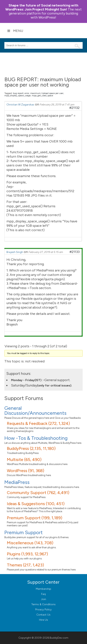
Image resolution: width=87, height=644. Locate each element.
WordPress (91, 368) (26, 471)
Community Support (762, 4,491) (38, 493)
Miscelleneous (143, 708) (30, 543)
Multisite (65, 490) (24, 460)
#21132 (74, 108)
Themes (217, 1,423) (25, 565)
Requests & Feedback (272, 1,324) (38, 423)
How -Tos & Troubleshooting (36, 438)
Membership (43, 589)
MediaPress (17, 482)
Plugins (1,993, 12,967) (27, 554)
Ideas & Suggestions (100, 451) (36, 504)
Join (43, 599)
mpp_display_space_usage (18, 96)
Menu (15, 31)
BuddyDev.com (59, 638)
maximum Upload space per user (47, 93)
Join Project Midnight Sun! (42, 7)
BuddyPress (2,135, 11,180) (31, 448)
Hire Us (43, 620)
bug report (18, 93)
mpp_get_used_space (42, 96)
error (27, 93)
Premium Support (24, 532)
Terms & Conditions (43, 604)
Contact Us (43, 615)
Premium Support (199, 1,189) (35, 518)
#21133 (75, 252)
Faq (43, 594)
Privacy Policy (43, 610)
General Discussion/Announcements (35, 411)
